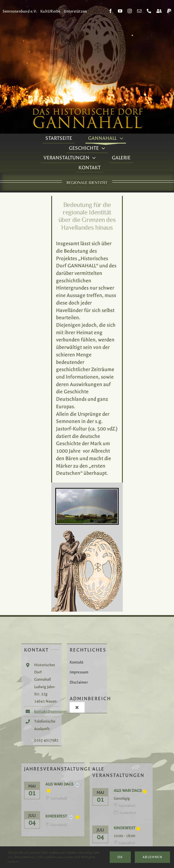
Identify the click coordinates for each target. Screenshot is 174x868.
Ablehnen (152, 857)
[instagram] (130, 11)
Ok (120, 857)
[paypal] (169, 11)
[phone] (149, 11)
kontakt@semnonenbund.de (58, 711)
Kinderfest (56, 816)
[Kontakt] (159, 11)
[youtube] (120, 11)
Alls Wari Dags (59, 784)
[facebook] (110, 11)
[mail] (139, 11)
